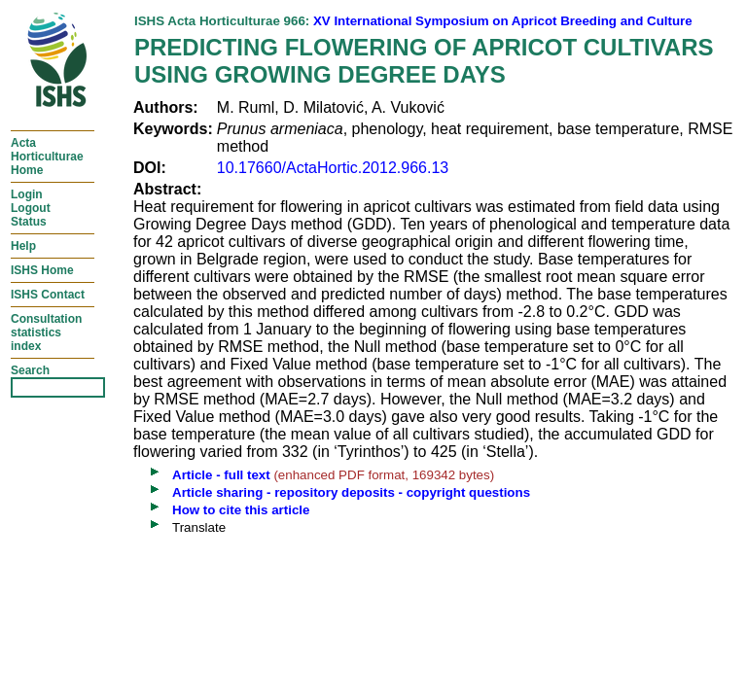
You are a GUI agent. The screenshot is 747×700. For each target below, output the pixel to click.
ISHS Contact (48, 295)
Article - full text (221, 475)
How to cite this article (241, 510)
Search (30, 370)
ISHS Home (42, 270)
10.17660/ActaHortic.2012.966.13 (333, 168)
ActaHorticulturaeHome (47, 157)
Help (23, 246)
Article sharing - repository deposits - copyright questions (351, 492)
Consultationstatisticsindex (46, 332)
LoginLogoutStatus (31, 208)
